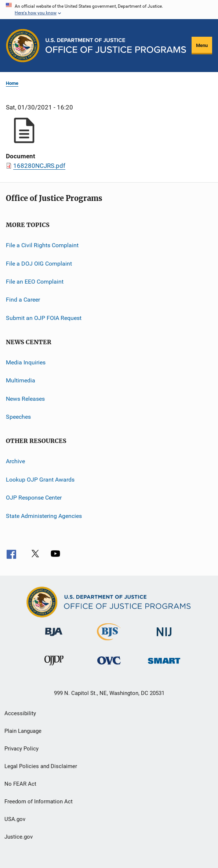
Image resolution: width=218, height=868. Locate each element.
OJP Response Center (34, 498)
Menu (202, 45)
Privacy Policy (21, 749)
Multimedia (21, 380)
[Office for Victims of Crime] (109, 666)
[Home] (116, 46)
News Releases (25, 399)
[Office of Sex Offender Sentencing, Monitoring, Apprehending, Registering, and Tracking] (164, 665)
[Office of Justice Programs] (23, 46)
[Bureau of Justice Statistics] (109, 642)
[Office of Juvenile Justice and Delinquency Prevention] (54, 667)
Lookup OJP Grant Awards (40, 480)
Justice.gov (19, 837)
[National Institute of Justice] (164, 638)
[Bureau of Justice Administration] (54, 637)
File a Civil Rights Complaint (42, 245)
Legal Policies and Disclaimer (41, 766)
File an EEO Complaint (35, 282)
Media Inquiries (26, 362)
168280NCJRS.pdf (39, 166)
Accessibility (20, 713)
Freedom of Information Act (39, 802)
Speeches (18, 417)
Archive (15, 461)
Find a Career (23, 300)
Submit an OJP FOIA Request (44, 318)
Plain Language (23, 731)
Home (12, 83)
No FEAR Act (20, 784)
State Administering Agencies (44, 516)
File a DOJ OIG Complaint (39, 263)
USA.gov (15, 819)
